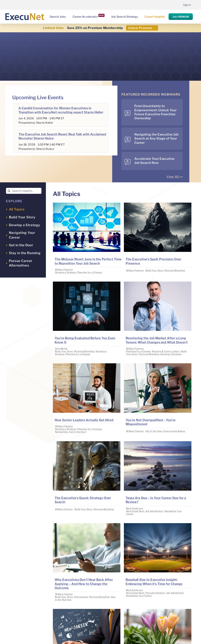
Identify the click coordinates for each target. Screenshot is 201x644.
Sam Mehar (61, 348)
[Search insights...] (24, 191)
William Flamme (64, 270)
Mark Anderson (135, 508)
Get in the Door (78, 432)
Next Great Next (135, 511)
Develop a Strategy (66, 272)
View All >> (175, 177)
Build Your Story (154, 270)
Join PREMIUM (181, 17)
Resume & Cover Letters (166, 351)
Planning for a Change (90, 272)
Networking (62, 432)
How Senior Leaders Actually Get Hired (84, 420)
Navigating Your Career (139, 596)
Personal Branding (175, 270)
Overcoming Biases (174, 431)
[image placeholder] (87, 204)
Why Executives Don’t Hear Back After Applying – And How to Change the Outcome (84, 584)
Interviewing (81, 597)
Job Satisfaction (154, 511)
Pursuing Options (155, 593)
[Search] (9, 191)
